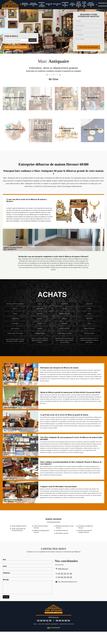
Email (27, 568)
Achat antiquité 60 (72, 5)
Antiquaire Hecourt (62, 531)
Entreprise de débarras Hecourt (85, 527)
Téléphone (27, 575)
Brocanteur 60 (57, 5)
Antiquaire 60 (49, 5)
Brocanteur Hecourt (62, 533)
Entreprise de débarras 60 (65, 5)
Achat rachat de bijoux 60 (84, 5)
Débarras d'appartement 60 (33, 5)
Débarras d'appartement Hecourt (41, 531)
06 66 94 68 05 (63, 621)
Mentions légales (67, 624)
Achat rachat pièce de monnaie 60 (79, 5)
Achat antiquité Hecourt (19, 526)
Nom (27, 561)
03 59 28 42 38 (44, 621)
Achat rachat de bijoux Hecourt (41, 527)
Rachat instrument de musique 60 (91, 5)
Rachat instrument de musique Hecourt (85, 531)
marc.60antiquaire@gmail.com (66, 582)
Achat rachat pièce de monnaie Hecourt (19, 530)
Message (27, 586)
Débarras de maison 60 (25, 5)
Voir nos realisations (16, 47)
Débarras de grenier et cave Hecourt (65, 527)
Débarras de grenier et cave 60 (42, 5)
